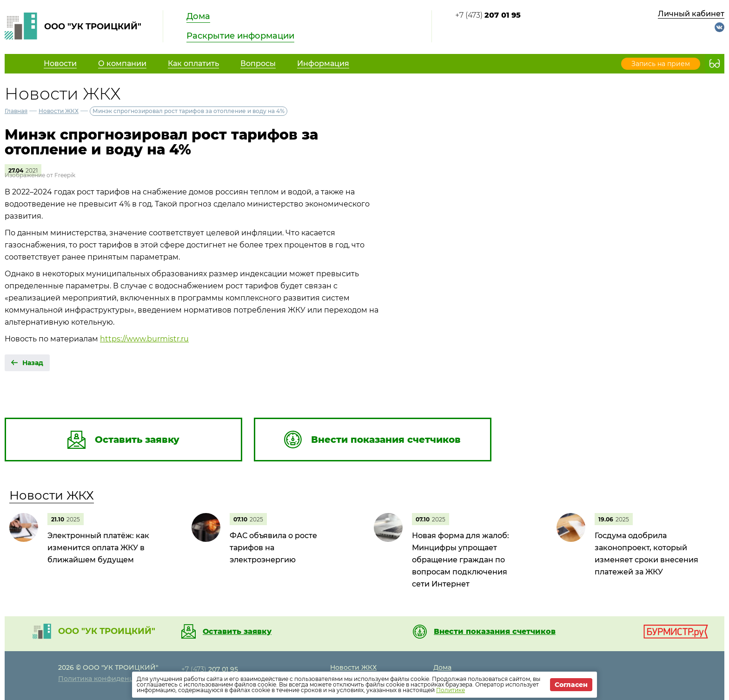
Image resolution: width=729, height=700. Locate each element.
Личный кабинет (691, 14)
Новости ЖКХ (59, 111)
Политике (451, 690)
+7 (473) (488, 15)
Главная (16, 111)
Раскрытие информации (240, 36)
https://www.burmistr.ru (144, 339)
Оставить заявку (237, 632)
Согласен (571, 685)
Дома (198, 16)
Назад (33, 363)
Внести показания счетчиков (495, 632)
